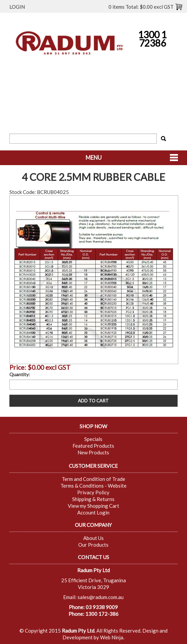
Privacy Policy (93, 492)
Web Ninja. (112, 637)
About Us (93, 538)
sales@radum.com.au (101, 597)
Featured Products (93, 446)
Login (17, 7)
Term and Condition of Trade (93, 479)
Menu (94, 158)
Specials (93, 439)
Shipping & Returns (93, 499)
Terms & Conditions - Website (93, 486)
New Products (93, 452)
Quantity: (20, 374)
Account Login (93, 512)
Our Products (93, 545)
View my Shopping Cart (93, 506)
